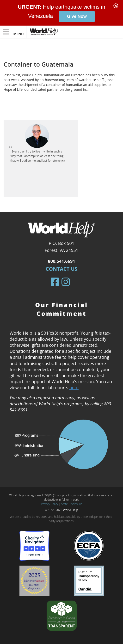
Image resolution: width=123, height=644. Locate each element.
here (74, 388)
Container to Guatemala (38, 64)
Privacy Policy (50, 504)
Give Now (77, 16)
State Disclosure (72, 504)
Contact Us (61, 269)
